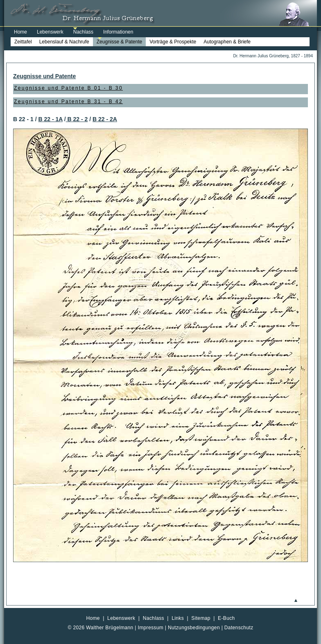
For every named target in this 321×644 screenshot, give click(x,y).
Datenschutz (239, 628)
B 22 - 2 (77, 119)
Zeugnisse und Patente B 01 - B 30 (68, 88)
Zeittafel (23, 42)
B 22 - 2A (105, 119)
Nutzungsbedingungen (194, 628)
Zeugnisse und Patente (44, 76)
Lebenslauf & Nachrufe (64, 42)
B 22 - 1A (50, 119)
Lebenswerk (50, 32)
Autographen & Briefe (227, 42)
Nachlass (83, 32)
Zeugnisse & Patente (119, 42)
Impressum (151, 628)
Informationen (118, 32)
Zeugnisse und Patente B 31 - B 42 (68, 102)
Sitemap (201, 618)
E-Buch (226, 618)
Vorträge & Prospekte (173, 42)
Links (178, 618)
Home (20, 32)
